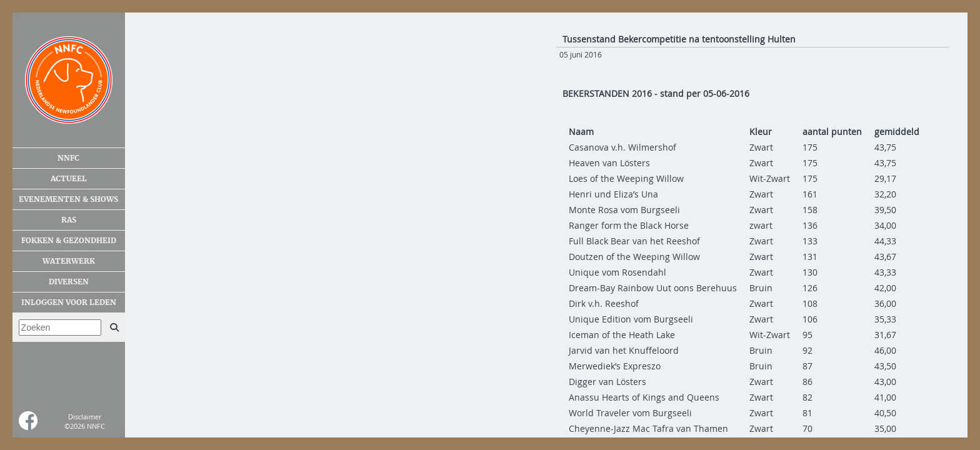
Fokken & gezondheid (69, 241)
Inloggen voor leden (69, 302)
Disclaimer (85, 417)
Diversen (69, 282)
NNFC (68, 158)
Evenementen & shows (68, 199)
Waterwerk (69, 261)
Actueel (69, 179)
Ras (69, 220)
